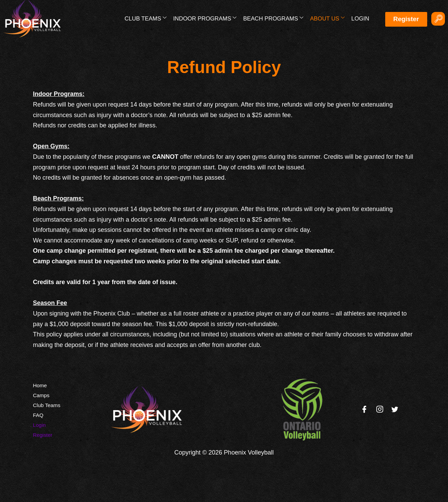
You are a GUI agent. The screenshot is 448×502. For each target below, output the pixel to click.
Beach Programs (274, 18)
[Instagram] (380, 409)
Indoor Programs (206, 18)
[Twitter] (395, 409)
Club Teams (146, 18)
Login (360, 19)
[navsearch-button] (438, 19)
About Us (328, 18)
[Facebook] (364, 409)
